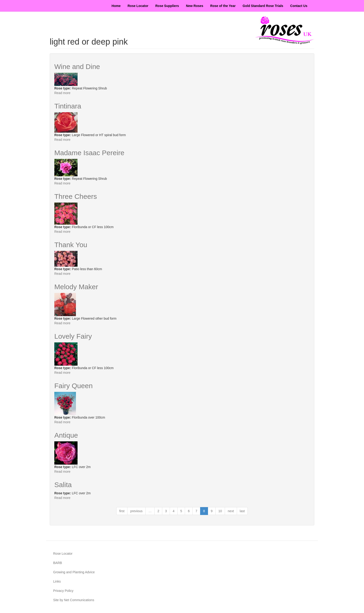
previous (136, 511)
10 (220, 511)
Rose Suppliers (167, 6)
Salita (63, 485)
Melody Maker (76, 287)
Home (116, 6)
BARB (58, 563)
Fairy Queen (73, 386)
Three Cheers (76, 196)
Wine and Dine (77, 67)
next (231, 511)
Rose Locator (138, 6)
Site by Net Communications (74, 600)
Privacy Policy (63, 591)
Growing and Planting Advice (74, 572)
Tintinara (68, 106)
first (122, 511)
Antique (66, 435)
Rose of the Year (223, 6)
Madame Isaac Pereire (89, 153)
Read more (62, 93)
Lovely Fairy (73, 336)
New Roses (195, 6)
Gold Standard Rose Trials (263, 6)
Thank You (71, 245)
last (242, 511)
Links (57, 581)
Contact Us (299, 6)
